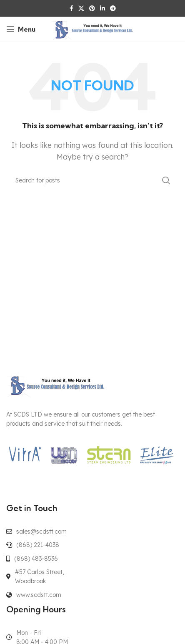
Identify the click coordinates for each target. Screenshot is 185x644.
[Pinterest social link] (92, 8)
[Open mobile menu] (21, 29)
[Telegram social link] (113, 8)
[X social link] (81, 8)
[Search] (92, 180)
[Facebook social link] (71, 8)
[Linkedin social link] (102, 8)
